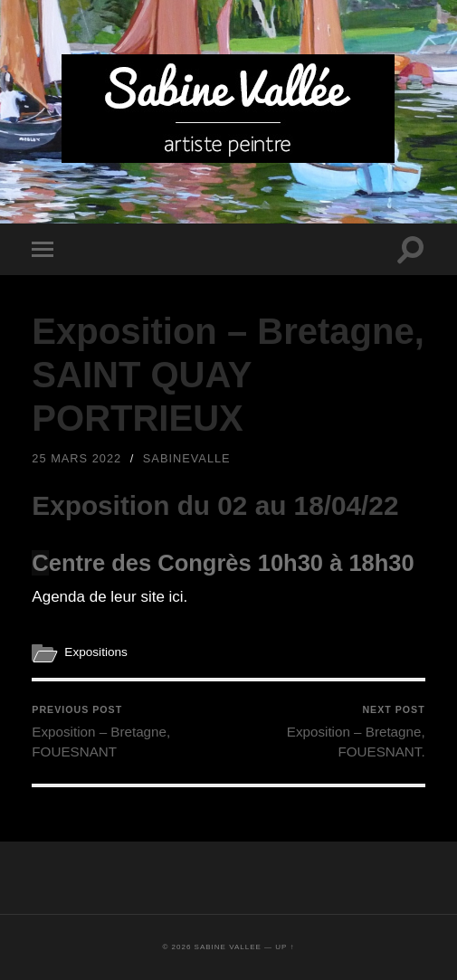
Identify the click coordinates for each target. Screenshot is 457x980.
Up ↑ (285, 947)
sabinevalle (187, 458)
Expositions (96, 652)
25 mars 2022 (76, 458)
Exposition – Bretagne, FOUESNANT (128, 731)
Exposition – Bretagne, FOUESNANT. (329, 731)
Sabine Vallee (228, 947)
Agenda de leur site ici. (109, 597)
